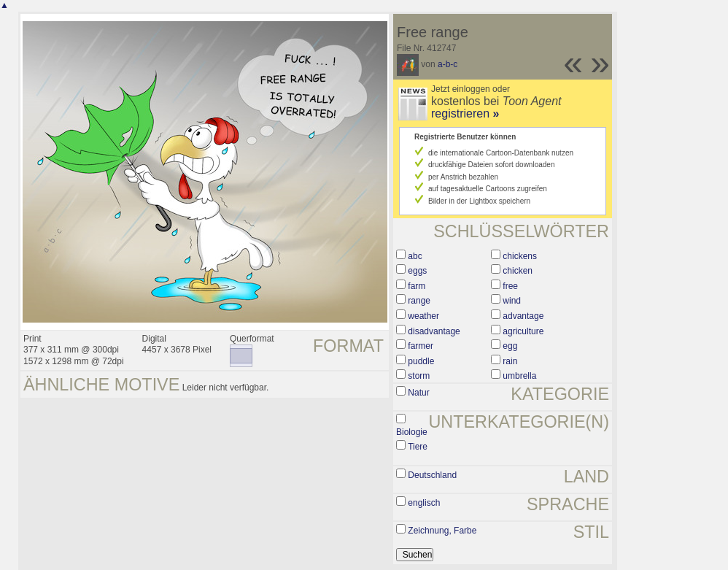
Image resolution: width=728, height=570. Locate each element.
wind (512, 301)
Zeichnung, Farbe (442, 531)
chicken (518, 271)
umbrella (519, 376)
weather (423, 316)
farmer (421, 346)
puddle (421, 361)
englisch (424, 503)
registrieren (465, 113)
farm (417, 286)
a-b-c (448, 64)
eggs (417, 271)
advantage (523, 316)
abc (415, 256)
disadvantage (434, 331)
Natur (418, 393)
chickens (520, 256)
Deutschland (432, 475)
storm (419, 376)
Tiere (418, 447)
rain (510, 361)
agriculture (523, 331)
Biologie (412, 432)
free (510, 286)
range (419, 301)
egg (510, 346)
